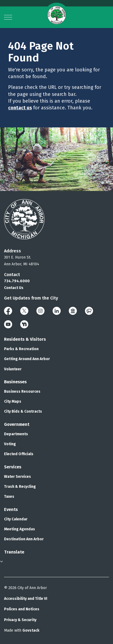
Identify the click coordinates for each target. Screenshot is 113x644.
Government (17, 424)
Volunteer (13, 369)
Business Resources (22, 391)
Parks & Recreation (21, 349)
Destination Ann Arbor (24, 539)
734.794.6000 (17, 281)
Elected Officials (19, 454)
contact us (20, 108)
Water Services (18, 477)
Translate (14, 552)
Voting (10, 444)
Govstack (31, 630)
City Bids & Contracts (23, 411)
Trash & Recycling (20, 487)
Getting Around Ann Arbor (27, 359)
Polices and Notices (22, 609)
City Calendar (16, 519)
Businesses (15, 382)
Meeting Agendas (20, 529)
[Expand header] (8, 17)
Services (13, 467)
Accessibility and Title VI (26, 599)
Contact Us (14, 288)
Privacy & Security (20, 620)
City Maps (13, 401)
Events (11, 509)
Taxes (9, 497)
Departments (16, 434)
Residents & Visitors (25, 339)
